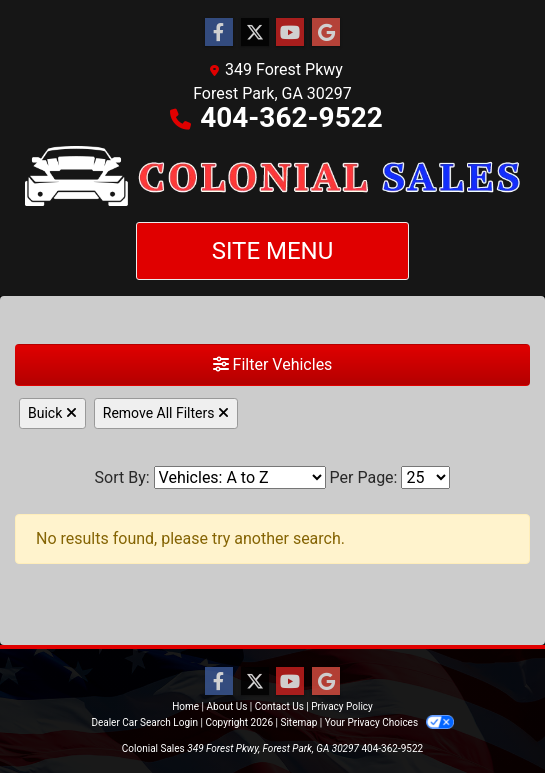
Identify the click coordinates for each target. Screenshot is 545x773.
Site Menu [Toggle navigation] (273, 251)
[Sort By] (240, 477)
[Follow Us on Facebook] (219, 33)
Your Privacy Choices (389, 722)
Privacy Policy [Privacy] (342, 706)
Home (185, 706)
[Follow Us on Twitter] (255, 33)
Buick (52, 413)
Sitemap (298, 722)
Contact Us (279, 706)
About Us (227, 706)
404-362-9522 (291, 117)
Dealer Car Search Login (144, 722)
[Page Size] (425, 477)
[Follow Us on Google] (326, 33)
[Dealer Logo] (272, 176)
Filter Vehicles (273, 364)
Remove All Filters (166, 413)
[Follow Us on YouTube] (290, 33)
